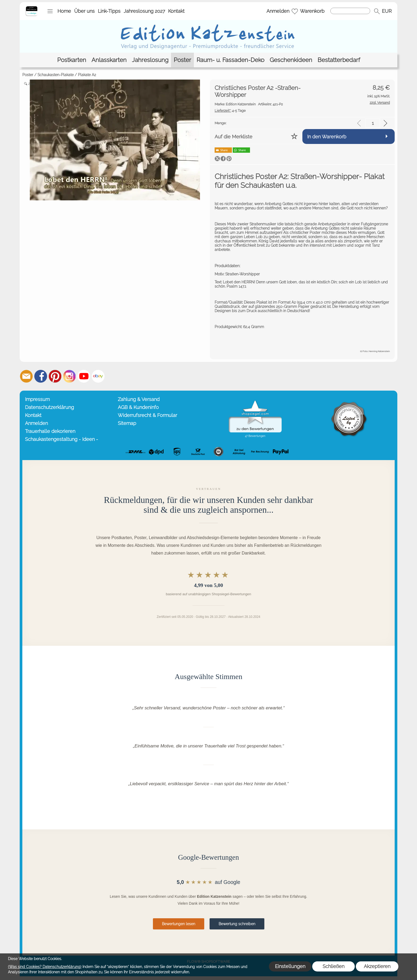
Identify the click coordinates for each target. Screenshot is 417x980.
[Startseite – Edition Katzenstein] (32, 8)
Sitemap (127, 423)
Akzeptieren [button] (377, 966)
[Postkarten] (72, 60)
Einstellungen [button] (290, 966)
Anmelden (278, 11)
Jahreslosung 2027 (144, 11)
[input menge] (373, 123)
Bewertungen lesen (179, 924)
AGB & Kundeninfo (138, 407)
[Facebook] (41, 376)
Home (64, 11)
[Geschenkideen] (291, 60)
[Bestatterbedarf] (339, 60)
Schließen (333, 966)
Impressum (37, 399)
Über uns (84, 11)
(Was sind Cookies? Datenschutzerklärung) (45, 967)
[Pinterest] (55, 376)
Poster (28, 75)
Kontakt (176, 11)
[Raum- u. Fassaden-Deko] (230, 60)
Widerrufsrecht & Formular (147, 415)
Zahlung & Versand (139, 399)
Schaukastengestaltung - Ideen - (62, 439)
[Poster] (182, 60)
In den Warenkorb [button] (327, 137)
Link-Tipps (109, 11)
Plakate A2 (87, 75)
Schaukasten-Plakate (56, 75)
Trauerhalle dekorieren (50, 431)
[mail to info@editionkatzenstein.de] (26, 376)
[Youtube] (84, 376)
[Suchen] (350, 11)
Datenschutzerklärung (49, 407)
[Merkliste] (295, 11)
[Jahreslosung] (150, 60)
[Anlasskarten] (109, 60)
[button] (50, 11)
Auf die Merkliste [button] (233, 137)
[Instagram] (69, 376)
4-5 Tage (230, 111)
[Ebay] (98, 376)
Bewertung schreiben (237, 924)
